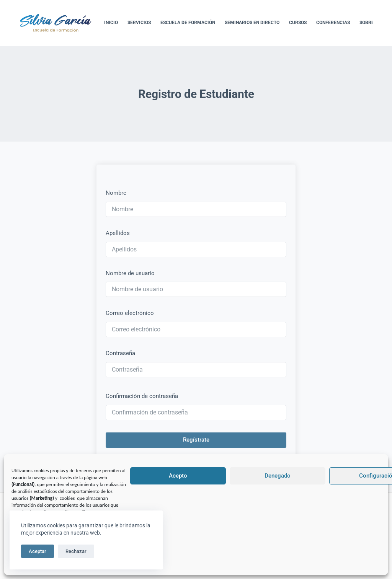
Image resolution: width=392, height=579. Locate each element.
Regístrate (196, 440)
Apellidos (118, 233)
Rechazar (76, 551)
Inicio (111, 23)
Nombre (116, 193)
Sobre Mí (370, 23)
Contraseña (120, 353)
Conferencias (333, 23)
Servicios (139, 23)
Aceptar (38, 551)
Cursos (298, 23)
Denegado (278, 476)
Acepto (178, 476)
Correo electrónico (130, 313)
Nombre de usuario (130, 273)
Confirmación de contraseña (142, 396)
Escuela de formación (188, 23)
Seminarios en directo (252, 23)
